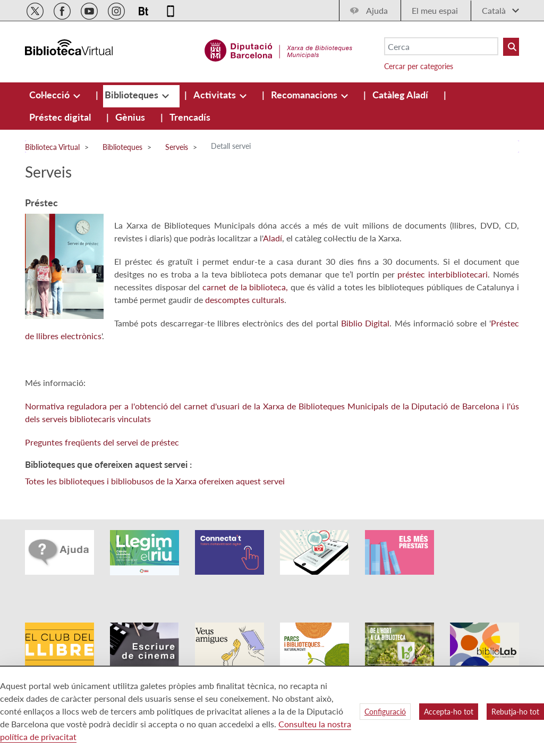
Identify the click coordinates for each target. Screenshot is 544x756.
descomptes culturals (245, 300)
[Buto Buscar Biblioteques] (511, 47)
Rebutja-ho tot (515, 712)
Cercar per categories (419, 66)
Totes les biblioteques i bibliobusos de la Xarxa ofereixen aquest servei (155, 481)
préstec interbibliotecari (443, 274)
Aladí (273, 238)
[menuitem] (50, 95)
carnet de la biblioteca (244, 287)
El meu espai (435, 10)
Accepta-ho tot (449, 712)
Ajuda (377, 10)
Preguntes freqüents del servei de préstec (102, 442)
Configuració (385, 712)
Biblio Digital (365, 323)
